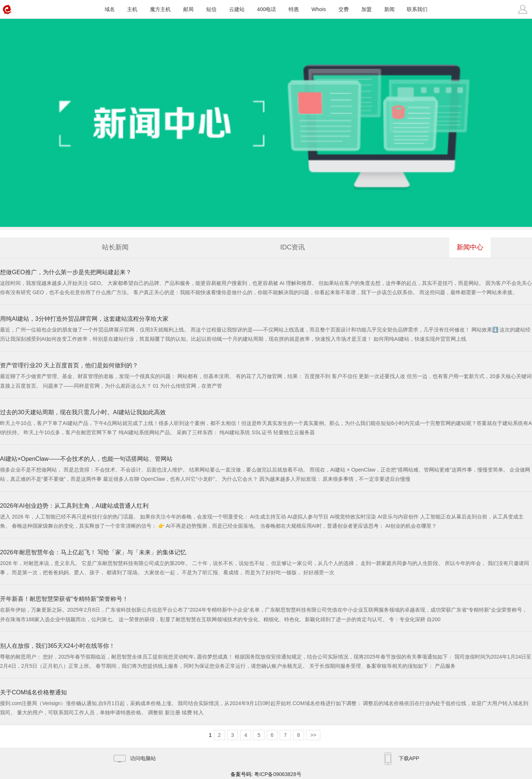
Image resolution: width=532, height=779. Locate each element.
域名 (110, 9)
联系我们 (417, 9)
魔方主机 (160, 9)
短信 (211, 9)
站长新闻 (115, 247)
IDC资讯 (293, 247)
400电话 (267, 9)
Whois (319, 9)
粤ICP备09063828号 (278, 774)
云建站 (237, 9)
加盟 (366, 9)
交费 (344, 9)
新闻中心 (470, 247)
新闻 (389, 9)
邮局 (188, 9)
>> (313, 735)
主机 (132, 9)
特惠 (294, 9)
